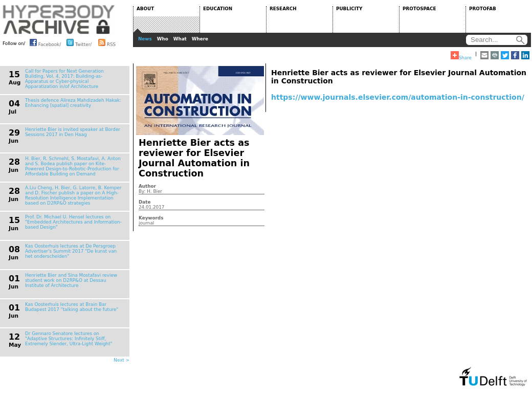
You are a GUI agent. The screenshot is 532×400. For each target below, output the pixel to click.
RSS (107, 42)
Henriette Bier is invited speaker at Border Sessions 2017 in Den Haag (73, 132)
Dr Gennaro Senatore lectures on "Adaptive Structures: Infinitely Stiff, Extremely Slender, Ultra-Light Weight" (69, 339)
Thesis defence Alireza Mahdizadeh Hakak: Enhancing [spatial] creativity (73, 103)
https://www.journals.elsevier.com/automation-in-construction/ (398, 97)
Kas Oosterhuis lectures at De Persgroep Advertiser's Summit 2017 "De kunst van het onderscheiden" (71, 251)
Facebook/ (45, 42)
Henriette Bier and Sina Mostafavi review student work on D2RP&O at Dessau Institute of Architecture (71, 280)
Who (163, 39)
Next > (121, 360)
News (145, 39)
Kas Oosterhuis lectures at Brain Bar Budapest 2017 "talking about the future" (72, 307)
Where (200, 39)
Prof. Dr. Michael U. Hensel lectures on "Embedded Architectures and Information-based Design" (73, 222)
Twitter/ (79, 42)
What (180, 39)
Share (461, 56)
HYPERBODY (59, 19)
